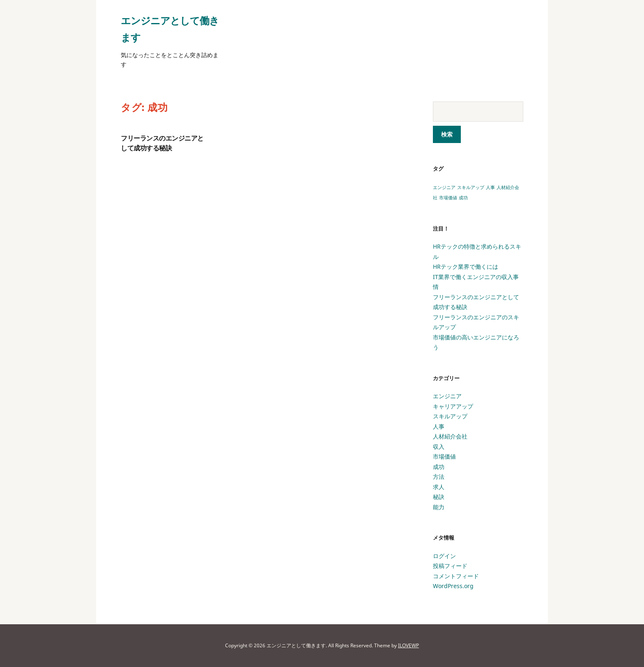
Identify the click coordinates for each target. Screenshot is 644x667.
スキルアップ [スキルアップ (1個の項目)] (471, 187)
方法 (439, 477)
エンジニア (447, 396)
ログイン (444, 556)
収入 (439, 447)
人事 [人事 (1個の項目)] (490, 187)
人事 (439, 426)
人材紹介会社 (450, 436)
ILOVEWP (408, 645)
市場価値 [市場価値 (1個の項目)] (448, 198)
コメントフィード (456, 576)
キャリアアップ (453, 406)
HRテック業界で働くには (466, 267)
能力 (439, 507)
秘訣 (439, 497)
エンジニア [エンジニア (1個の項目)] (444, 187)
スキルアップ (450, 416)
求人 (439, 487)
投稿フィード (450, 566)
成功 (439, 467)
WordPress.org (453, 586)
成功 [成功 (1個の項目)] (463, 198)
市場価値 (444, 456)
